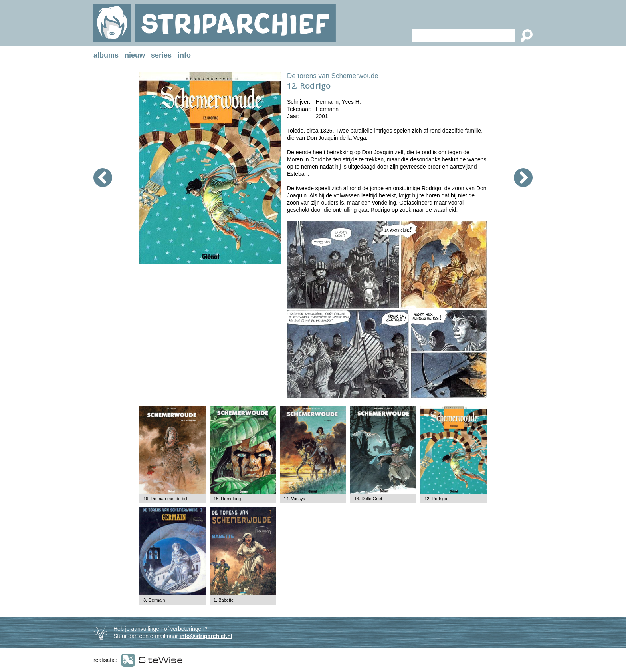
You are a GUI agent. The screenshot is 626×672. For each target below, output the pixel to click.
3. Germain (154, 600)
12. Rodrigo (436, 499)
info (184, 55)
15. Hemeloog (227, 499)
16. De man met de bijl (165, 499)
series (161, 55)
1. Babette (224, 600)
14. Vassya (295, 499)
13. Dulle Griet (368, 499)
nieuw (135, 55)
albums (106, 55)
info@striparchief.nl (206, 636)
